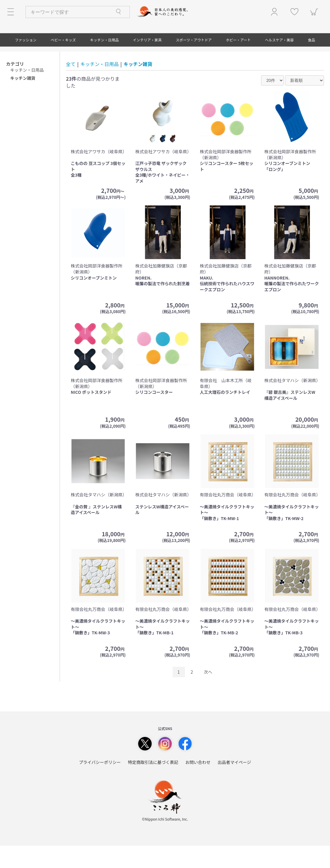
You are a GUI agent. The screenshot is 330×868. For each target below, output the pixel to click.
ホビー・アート (238, 62)
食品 (311, 62)
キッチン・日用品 (104, 62)
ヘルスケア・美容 (279, 62)
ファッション (26, 62)
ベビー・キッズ (63, 62)
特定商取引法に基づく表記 (153, 784)
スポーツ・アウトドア (194, 62)
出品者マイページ (234, 784)
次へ (208, 694)
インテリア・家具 (147, 62)
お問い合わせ (198, 784)
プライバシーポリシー (100, 784)
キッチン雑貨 (138, 86)
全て (71, 86)
